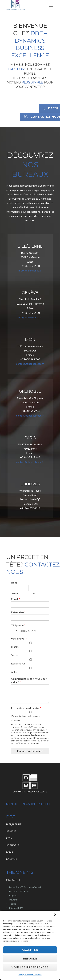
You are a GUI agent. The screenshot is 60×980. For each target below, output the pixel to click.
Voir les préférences (30, 967)
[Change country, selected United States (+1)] (14, 631)
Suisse (14, 655)
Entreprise (18, 612)
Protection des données (26, 708)
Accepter (30, 950)
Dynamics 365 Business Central (25, 887)
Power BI (14, 900)
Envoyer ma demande (30, 751)
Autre (14, 672)
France (15, 647)
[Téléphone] (30, 631)
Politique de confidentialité (30, 975)
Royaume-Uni (19, 663)
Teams (13, 904)
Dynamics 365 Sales (19, 891)
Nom (15, 582)
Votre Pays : (19, 638)
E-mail (16, 599)
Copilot (13, 895)
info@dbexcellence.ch (30, 270)
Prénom (15, 593)
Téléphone (18, 625)
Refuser (30, 959)
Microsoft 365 (16, 908)
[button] (55, 915)
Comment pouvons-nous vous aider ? (29, 680)
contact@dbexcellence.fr (30, 364)
